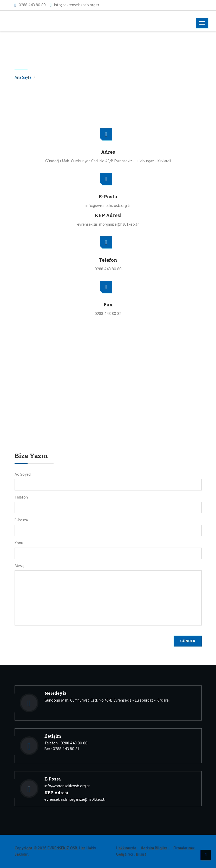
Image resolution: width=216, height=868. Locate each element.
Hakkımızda (126, 848)
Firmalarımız (184, 848)
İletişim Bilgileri (155, 848)
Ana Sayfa (23, 78)
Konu (19, 543)
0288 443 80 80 (32, 5)
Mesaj (19, 566)
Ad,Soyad (23, 475)
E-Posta (21, 520)
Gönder (188, 641)
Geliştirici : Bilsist (131, 854)
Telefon (21, 497)
